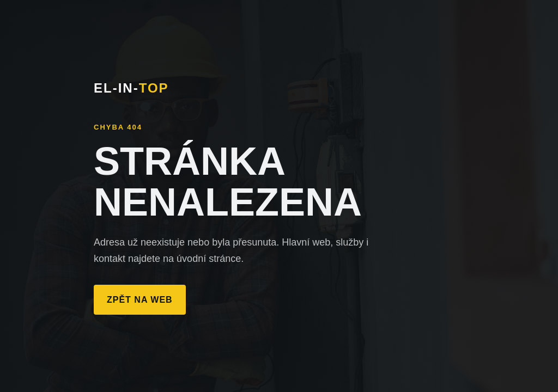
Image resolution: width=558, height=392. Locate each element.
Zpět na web (140, 300)
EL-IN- (131, 88)
